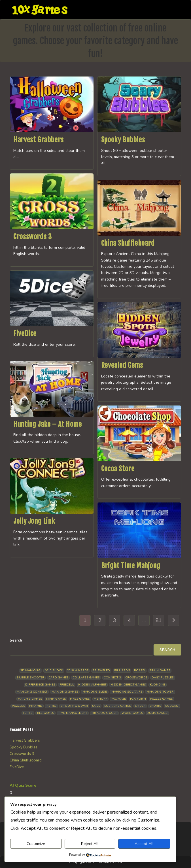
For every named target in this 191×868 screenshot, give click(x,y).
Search (16, 640)
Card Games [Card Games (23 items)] (58, 678)
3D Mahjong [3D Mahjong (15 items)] (30, 670)
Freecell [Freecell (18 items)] (67, 685)
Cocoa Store (118, 469)
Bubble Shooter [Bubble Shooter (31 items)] (30, 678)
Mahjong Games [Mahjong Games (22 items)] (65, 692)
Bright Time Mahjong (131, 566)
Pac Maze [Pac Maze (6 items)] (119, 699)
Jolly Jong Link (34, 521)
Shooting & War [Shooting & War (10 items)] (74, 706)
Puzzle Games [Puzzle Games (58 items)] (161, 699)
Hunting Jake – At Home (47, 424)
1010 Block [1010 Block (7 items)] (54, 670)
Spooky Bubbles (123, 140)
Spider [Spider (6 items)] (140, 706)
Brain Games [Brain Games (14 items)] (160, 670)
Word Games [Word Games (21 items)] (132, 713)
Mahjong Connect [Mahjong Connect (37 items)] (32, 692)
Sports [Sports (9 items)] (155, 706)
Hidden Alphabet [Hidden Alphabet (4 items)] (92, 685)
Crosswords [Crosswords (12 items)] (136, 678)
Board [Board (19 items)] (140, 670)
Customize (36, 844)
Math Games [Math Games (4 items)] (56, 699)
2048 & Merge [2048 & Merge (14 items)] (78, 670)
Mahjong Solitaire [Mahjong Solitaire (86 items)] (127, 692)
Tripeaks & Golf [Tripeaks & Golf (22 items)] (104, 713)
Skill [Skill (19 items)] (96, 706)
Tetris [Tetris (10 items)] (28, 713)
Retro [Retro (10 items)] (51, 706)
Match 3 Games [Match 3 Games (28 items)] (30, 699)
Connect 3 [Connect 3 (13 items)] (112, 678)
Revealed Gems (122, 365)
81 (159, 620)
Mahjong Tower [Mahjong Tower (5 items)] (160, 692)
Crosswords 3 (32, 237)
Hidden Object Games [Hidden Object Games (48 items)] (128, 685)
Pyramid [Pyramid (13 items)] (36, 706)
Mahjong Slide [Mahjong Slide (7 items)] (95, 692)
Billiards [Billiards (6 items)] (122, 670)
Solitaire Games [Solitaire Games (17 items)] (117, 706)
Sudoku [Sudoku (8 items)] (172, 706)
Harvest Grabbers (39, 140)
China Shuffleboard (128, 243)
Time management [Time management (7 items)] (73, 713)
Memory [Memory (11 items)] (100, 699)
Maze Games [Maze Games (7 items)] (80, 699)
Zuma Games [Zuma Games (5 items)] (157, 713)
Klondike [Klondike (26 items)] (158, 685)
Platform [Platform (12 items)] (138, 699)
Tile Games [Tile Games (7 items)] (45, 713)
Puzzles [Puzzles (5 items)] (18, 706)
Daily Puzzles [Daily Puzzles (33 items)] (163, 678)
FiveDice (25, 334)
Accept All (144, 844)
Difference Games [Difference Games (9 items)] (40, 685)
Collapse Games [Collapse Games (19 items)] (86, 678)
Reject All (90, 844)
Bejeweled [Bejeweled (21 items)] (101, 670)
